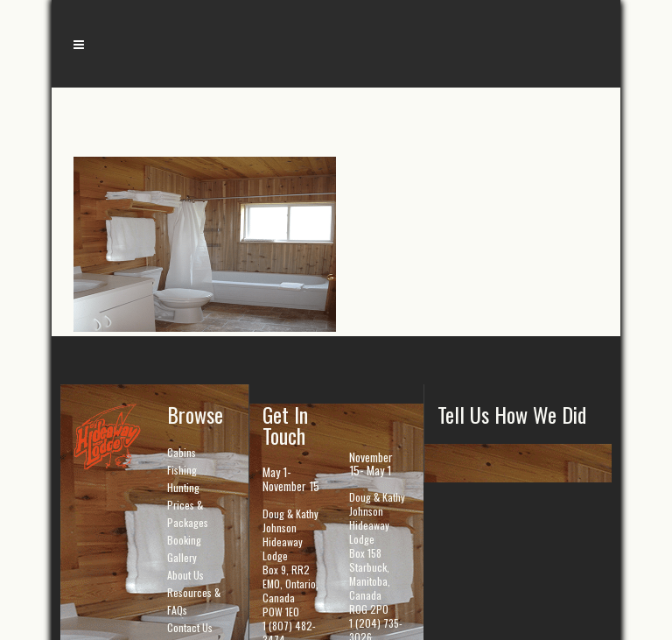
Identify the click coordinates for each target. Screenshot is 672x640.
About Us (185, 575)
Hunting (183, 487)
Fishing (182, 470)
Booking (184, 540)
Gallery (182, 557)
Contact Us (190, 627)
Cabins (182, 452)
